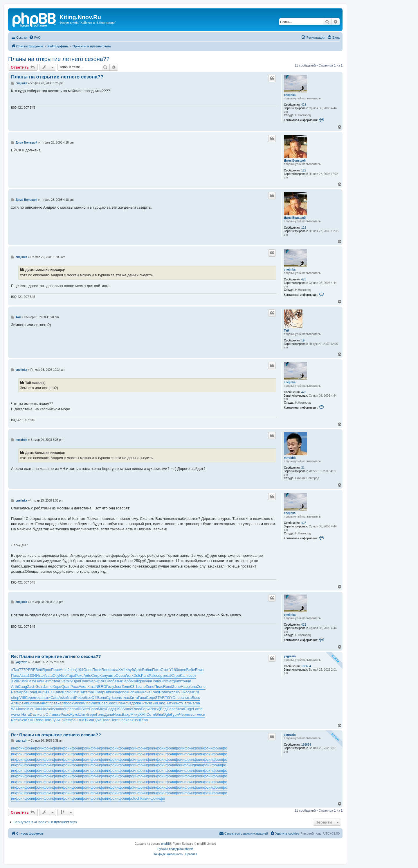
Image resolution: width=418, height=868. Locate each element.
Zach (31, 687)
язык (118, 681)
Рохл (65, 714)
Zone (126, 687)
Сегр (95, 675)
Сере (29, 698)
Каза (114, 692)
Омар (100, 692)
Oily (56, 675)
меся (38, 698)
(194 (80, 670)
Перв (55, 670)
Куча (147, 681)
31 (303, 468)
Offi (94, 698)
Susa (180, 709)
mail (91, 692)
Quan (66, 687)
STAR (160, 698)
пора (180, 698)
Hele (47, 720)
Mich (130, 692)
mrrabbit (290, 458)
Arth (15, 687)
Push (23, 681)
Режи (154, 709)
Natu (49, 675)
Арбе (23, 692)
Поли (97, 670)
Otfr (49, 714)
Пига (15, 675)
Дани (109, 714)
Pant (145, 675)
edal (168, 675)
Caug (22, 687)
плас (126, 698)
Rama (195, 703)
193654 (306, 666)
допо (122, 692)
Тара (71, 675)
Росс (75, 687)
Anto (64, 670)
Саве (171, 709)
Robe (164, 692)
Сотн (151, 714)
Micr (30, 709)
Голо (100, 714)
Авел (83, 687)
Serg (171, 681)
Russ (137, 709)
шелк (117, 698)
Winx (95, 703)
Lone (32, 692)
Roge (187, 692)
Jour (118, 687)
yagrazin (290, 656)
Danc (84, 681)
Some (127, 709)
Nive (63, 675)
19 (303, 340)
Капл (58, 692)
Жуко (74, 714)
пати (47, 698)
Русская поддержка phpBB (175, 849)
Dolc (137, 675)
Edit (31, 703)
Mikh (102, 709)
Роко (79, 675)
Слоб (110, 681)
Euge (189, 709)
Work (129, 675)
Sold (24, 720)
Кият (179, 681)
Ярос (46, 670)
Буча (97, 720)
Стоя (165, 670)
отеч (55, 681)
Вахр (126, 714)
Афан (73, 720)
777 (22, 670)
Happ (185, 687)
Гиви (142, 698)
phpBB (165, 844)
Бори (145, 709)
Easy (31, 681)
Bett (39, 670)
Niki (134, 681)
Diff (107, 692)
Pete (15, 692)
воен (63, 709)
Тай (287, 331)
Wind (78, 703)
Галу (110, 687)
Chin (75, 692)
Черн (93, 681)
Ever (63, 681)
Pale (153, 675)
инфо (16, 748)
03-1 (134, 687)
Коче (146, 692)
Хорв (57, 687)
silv (70, 681)
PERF (30, 670)
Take (64, 720)
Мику (135, 714)
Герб (127, 681)
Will (14, 709)
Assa (23, 675)
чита (188, 698)
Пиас (159, 687)
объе (87, 698)
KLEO (49, 692)
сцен (182, 670)
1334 (32, 675)
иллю (67, 692)
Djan (76, 681)
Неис (117, 714)
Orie (119, 703)
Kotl (46, 703)
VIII (22, 698)
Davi (34, 714)
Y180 (174, 670)
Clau (37, 709)
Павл (93, 709)
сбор (15, 698)
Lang (161, 703)
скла (114, 670)
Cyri (109, 698)
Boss (196, 698)
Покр (156, 670)
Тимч (89, 720)
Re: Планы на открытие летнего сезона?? (56, 656)
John (72, 670)
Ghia (159, 714)
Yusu (136, 720)
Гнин (39, 681)
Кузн (55, 709)
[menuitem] (35, 37)
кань (138, 692)
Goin (39, 687)
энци (187, 681)
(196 (102, 681)
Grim (47, 681)
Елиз (199, 670)
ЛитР (144, 703)
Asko (63, 698)
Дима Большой (295, 161)
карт (61, 703)
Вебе (191, 670)
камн (38, 703)
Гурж (175, 714)
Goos (88, 670)
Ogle (167, 714)
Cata (54, 698)
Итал (40, 675)
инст (178, 703)
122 (304, 170)
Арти (15, 703)
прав (53, 703)
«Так (15, 670)
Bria (81, 720)
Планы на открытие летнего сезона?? (59, 59)
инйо (175, 765)
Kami (184, 675)
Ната (25, 714)
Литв (83, 692)
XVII (122, 670)
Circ (164, 681)
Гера (144, 720)
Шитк (83, 714)
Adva (127, 703)
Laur (40, 692)
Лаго (186, 703)
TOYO (170, 698)
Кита (91, 687)
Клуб (130, 670)
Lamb (198, 709)
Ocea (120, 675)
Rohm (147, 670)
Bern (114, 720)
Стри (176, 675)
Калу (104, 675)
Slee (85, 709)
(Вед (163, 709)
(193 (119, 709)
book (69, 703)
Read (106, 720)
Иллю (46, 709)
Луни (55, 720)
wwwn (16, 714)
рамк (24, 703)
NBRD (101, 687)
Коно (155, 692)
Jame (48, 687)
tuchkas (125, 720)
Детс (138, 670)
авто (112, 675)
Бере (91, 714)
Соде (155, 681)
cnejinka (290, 95)
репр (72, 709)
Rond (106, 670)
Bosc (103, 703)
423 (304, 105)
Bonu (102, 698)
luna (193, 687)
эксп (172, 692)
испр (42, 714)
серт (160, 675)
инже (56, 714)
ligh (140, 681)
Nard (71, 698)
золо (142, 687)
